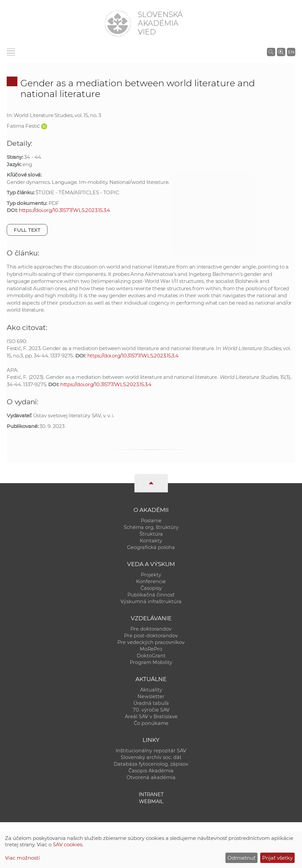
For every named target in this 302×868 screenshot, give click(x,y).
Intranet (151, 794)
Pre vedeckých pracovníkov (151, 642)
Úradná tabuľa (151, 703)
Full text (27, 230)
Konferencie (151, 581)
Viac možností (22, 858)
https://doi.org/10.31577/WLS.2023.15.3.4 (64, 210)
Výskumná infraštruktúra (151, 602)
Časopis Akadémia (151, 771)
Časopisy (151, 588)
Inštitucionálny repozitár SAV (151, 751)
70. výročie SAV (151, 710)
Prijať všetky (277, 858)
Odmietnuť (241, 858)
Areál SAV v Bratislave (151, 717)
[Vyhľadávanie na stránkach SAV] (271, 52)
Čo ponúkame (151, 723)
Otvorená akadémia (151, 777)
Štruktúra (151, 534)
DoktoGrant (151, 656)
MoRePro (151, 649)
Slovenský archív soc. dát (151, 757)
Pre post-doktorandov (151, 636)
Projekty (151, 575)
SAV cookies (68, 844)
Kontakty (151, 541)
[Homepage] (118, 23)
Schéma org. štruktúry (151, 527)
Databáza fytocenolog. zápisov (151, 764)
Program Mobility (151, 662)
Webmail (151, 801)
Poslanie (151, 521)
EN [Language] (291, 52)
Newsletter (151, 696)
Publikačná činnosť (151, 595)
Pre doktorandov (151, 629)
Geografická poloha (151, 547)
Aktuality (151, 690)
